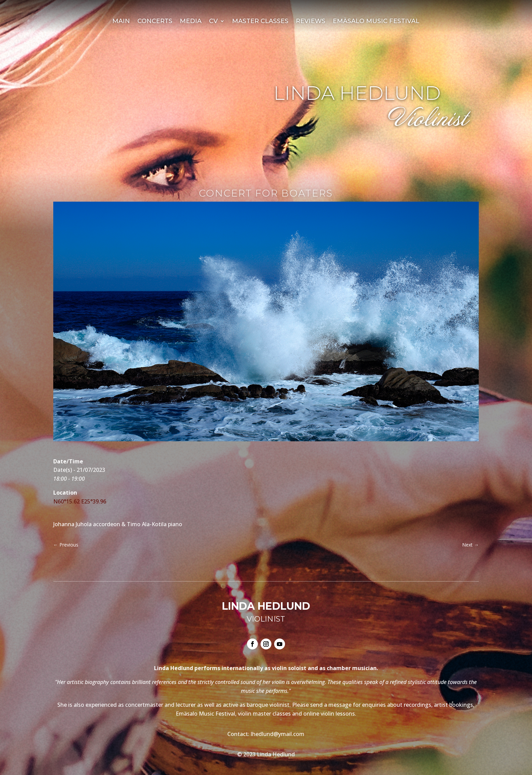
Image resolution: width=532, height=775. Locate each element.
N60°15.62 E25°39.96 (80, 501)
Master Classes (260, 22)
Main (121, 22)
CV (213, 22)
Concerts (155, 22)
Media (191, 22)
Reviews (311, 22)
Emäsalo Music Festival (376, 22)
